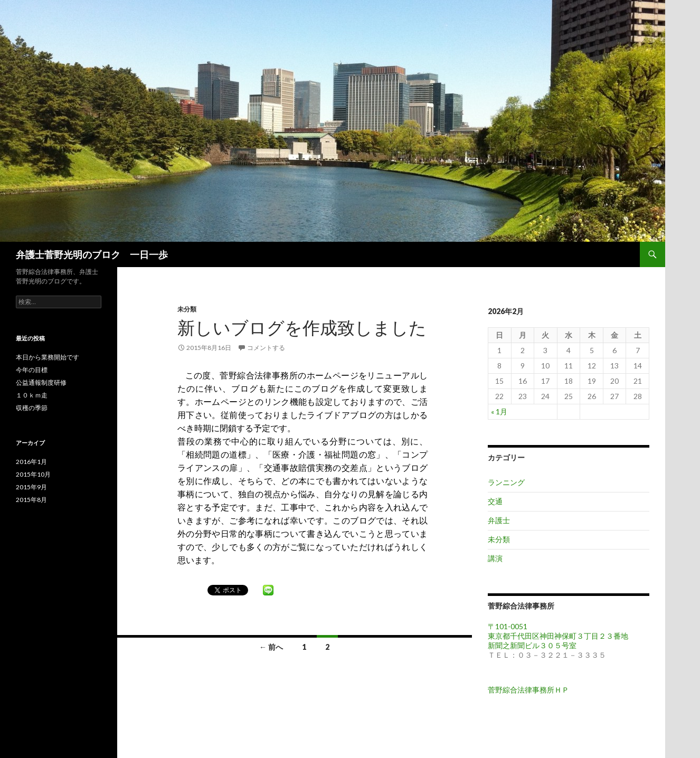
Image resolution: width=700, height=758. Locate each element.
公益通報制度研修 (41, 382)
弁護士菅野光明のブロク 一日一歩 (92, 254)
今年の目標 (32, 370)
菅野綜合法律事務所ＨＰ (528, 690)
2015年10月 (33, 474)
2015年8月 (31, 500)
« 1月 (499, 411)
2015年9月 (31, 487)
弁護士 (499, 520)
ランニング (506, 482)
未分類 (187, 309)
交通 (495, 501)
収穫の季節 (32, 408)
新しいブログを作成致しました (302, 327)
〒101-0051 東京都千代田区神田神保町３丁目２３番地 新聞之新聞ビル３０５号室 (562, 636)
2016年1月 (31, 462)
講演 (495, 558)
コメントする (266, 348)
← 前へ (271, 647)
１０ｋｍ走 (32, 395)
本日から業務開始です (48, 357)
